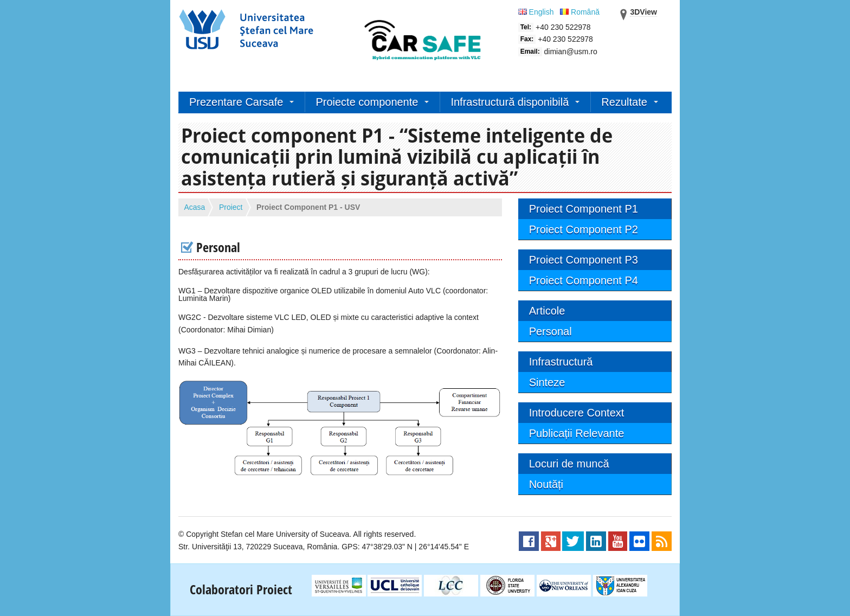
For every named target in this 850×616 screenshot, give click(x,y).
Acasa (195, 207)
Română (580, 12)
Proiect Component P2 (584, 229)
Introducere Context (577, 413)
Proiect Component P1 (584, 209)
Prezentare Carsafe (236, 102)
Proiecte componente (367, 102)
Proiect (231, 207)
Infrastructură (561, 362)
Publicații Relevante (577, 433)
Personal (550, 331)
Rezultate (624, 102)
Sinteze (547, 382)
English (537, 12)
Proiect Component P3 (584, 260)
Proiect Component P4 (584, 280)
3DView (643, 12)
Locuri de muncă (569, 464)
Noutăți (546, 484)
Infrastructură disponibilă (510, 102)
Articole (547, 311)
